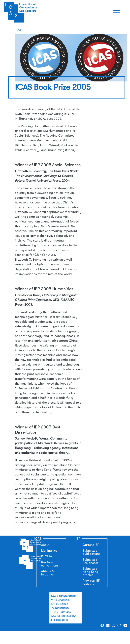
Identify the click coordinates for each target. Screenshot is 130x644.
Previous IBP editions (91, 582)
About (45, 545)
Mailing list (49, 551)
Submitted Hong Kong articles (90, 572)
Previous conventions (50, 564)
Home (18, 30)
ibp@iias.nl (62, 620)
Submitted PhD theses (91, 561)
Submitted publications (91, 552)
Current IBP (91, 545)
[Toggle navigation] (116, 13)
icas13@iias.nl (69, 616)
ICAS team (49, 556)
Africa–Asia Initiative (49, 573)
